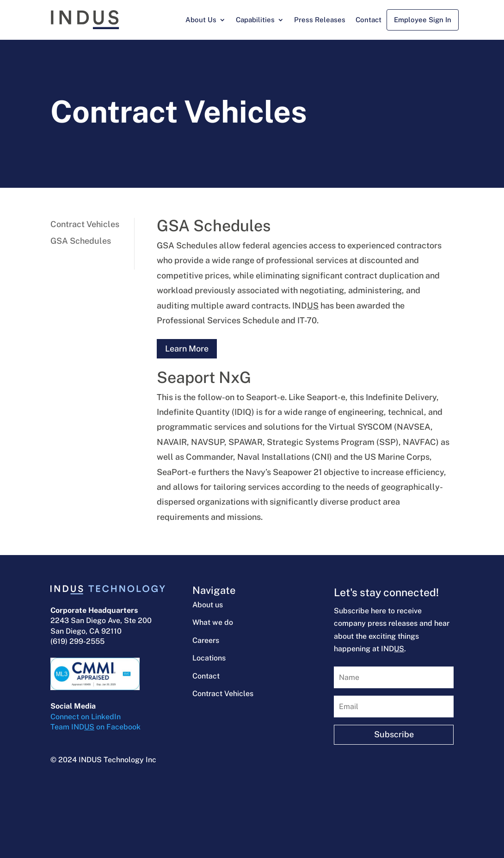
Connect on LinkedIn (86, 717)
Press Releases (320, 20)
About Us (201, 20)
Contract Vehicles (85, 224)
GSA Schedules (81, 241)
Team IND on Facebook (95, 727)
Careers (206, 640)
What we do (213, 622)
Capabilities (255, 20)
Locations (209, 658)
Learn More (187, 349)
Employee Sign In (423, 20)
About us (208, 605)
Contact (369, 20)
